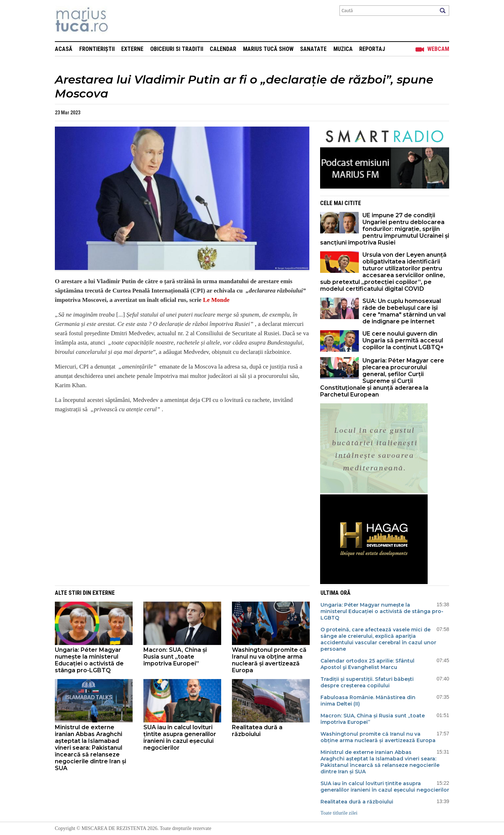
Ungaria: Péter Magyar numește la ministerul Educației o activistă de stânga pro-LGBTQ (89, 660)
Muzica (343, 49)
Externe (132, 49)
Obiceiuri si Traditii (177, 49)
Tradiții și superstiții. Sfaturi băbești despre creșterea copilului (367, 682)
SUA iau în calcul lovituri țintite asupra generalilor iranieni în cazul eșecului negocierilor (180, 737)
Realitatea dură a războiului (257, 731)
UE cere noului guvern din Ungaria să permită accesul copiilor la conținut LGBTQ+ (403, 340)
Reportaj (372, 49)
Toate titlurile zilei (339, 813)
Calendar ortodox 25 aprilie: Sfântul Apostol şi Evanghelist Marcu (367, 664)
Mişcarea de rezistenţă (120, 21)
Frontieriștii (97, 49)
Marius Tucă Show (268, 49)
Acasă (64, 49)
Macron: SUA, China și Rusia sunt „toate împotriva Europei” (175, 657)
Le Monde (216, 300)
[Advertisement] (177, 470)
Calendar (223, 49)
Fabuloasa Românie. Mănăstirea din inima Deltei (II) (368, 701)
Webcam (438, 49)
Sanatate (313, 49)
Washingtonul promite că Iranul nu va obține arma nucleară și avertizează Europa (269, 660)
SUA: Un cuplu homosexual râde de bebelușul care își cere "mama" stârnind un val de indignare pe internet (404, 311)
